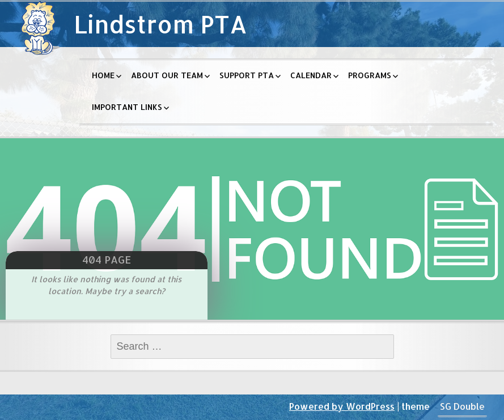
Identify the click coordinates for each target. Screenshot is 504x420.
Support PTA (247, 75)
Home (103, 75)
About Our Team (167, 75)
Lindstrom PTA (160, 24)
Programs (370, 75)
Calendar (311, 75)
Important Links (127, 107)
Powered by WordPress (342, 406)
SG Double (462, 406)
